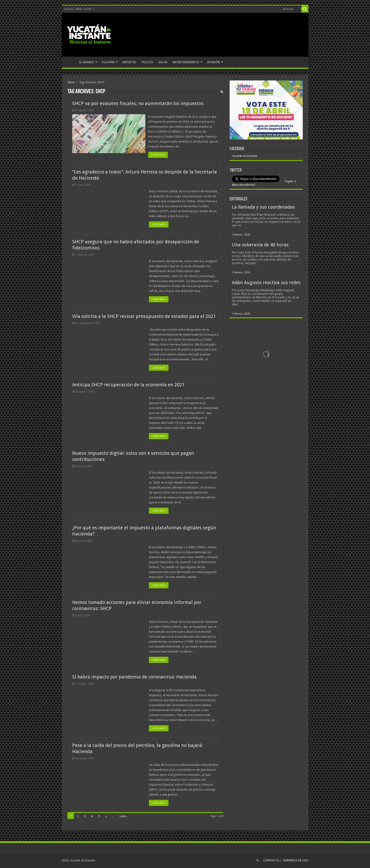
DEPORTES (129, 62)
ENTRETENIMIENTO (186, 62)
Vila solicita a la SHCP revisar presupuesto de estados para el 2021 (144, 316)
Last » (123, 816)
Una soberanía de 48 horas (260, 245)
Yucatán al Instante (245, 156)
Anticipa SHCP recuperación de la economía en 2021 (128, 385)
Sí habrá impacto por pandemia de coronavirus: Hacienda (134, 677)
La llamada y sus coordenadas (263, 207)
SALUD (163, 62)
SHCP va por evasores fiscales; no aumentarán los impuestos (138, 103)
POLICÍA (147, 62)
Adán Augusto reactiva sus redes (266, 283)
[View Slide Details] (266, 111)
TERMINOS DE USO (295, 860)
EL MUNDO (87, 62)
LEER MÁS (159, 155)
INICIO (70, 62)
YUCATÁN (108, 62)
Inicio (71, 82)
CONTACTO (271, 860)
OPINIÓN (213, 62)
